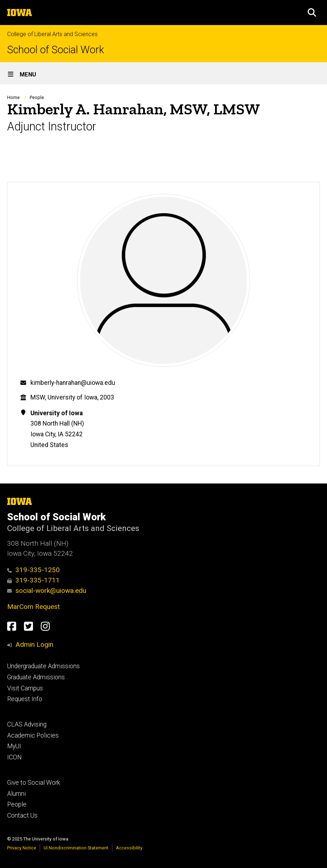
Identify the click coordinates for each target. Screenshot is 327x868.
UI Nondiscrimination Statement (76, 848)
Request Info (25, 699)
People (37, 97)
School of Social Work (56, 50)
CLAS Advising (27, 724)
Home (13, 97)
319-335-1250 (33, 570)
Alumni (16, 794)
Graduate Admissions (36, 677)
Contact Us (22, 815)
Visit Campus (25, 688)
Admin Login (34, 644)
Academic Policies (33, 735)
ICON (14, 757)
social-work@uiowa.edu (47, 591)
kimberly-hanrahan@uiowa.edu (73, 383)
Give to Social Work (34, 783)
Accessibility (129, 848)
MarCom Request (33, 607)
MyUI (14, 746)
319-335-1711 (33, 580)
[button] (312, 13)
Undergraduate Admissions (43, 666)
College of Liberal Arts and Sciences (52, 34)
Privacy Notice (22, 848)
